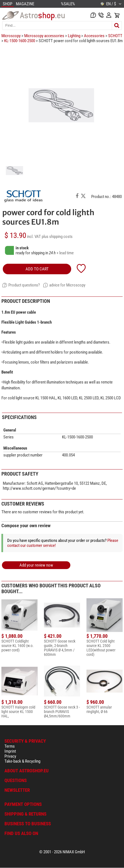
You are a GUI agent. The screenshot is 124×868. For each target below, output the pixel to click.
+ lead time (65, 253)
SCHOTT (115, 36)
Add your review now (36, 565)
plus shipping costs (57, 237)
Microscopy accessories (44, 36)
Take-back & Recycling (22, 761)
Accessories (94, 36)
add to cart (37, 269)
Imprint (10, 751)
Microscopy (11, 36)
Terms (10, 746)
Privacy (10, 756)
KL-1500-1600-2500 (20, 41)
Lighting (74, 36)
